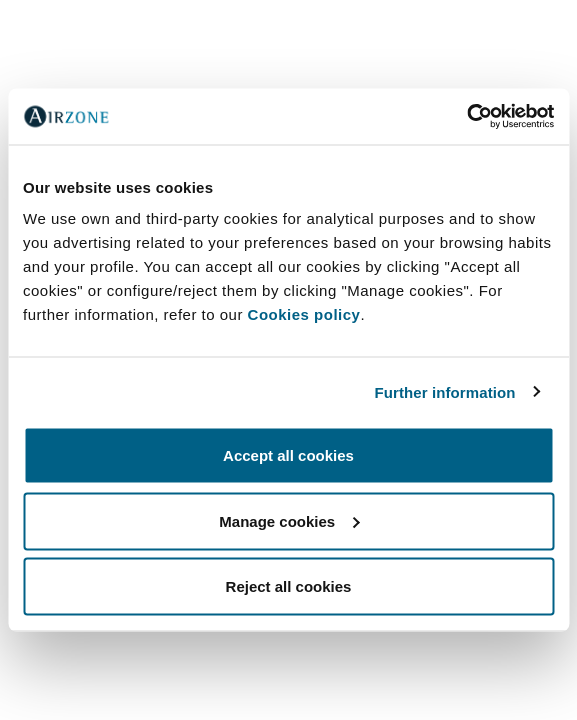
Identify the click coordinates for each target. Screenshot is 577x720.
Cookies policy (304, 314)
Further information (445, 391)
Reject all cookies (289, 586)
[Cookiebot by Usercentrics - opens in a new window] (466, 117)
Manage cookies (289, 520)
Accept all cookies (288, 455)
